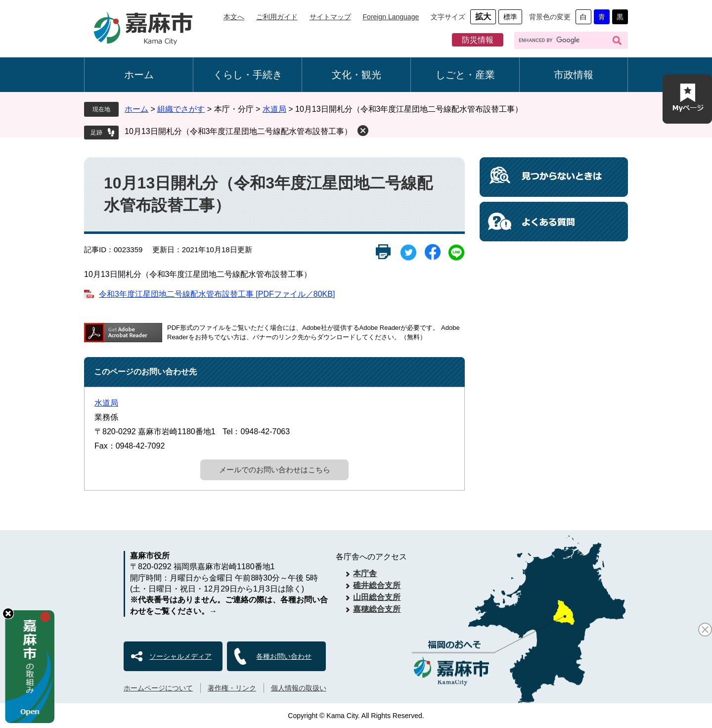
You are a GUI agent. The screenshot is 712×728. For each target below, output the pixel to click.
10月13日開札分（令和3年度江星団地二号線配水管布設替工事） (239, 131)
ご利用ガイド (277, 17)
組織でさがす (181, 109)
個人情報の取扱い (299, 688)
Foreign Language (391, 17)
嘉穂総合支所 (377, 609)
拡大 (483, 17)
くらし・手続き (248, 75)
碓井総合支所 (377, 585)
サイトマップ (330, 17)
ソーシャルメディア (180, 656)
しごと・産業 (465, 75)
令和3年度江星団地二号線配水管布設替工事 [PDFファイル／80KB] (217, 294)
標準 (510, 17)
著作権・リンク (232, 688)
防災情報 (478, 40)
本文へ (234, 17)
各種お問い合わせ (284, 656)
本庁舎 (365, 573)
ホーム (139, 75)
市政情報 (574, 75)
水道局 (274, 109)
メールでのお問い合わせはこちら (275, 470)
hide (8, 614)
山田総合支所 (377, 597)
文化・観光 (356, 75)
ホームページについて (158, 688)
